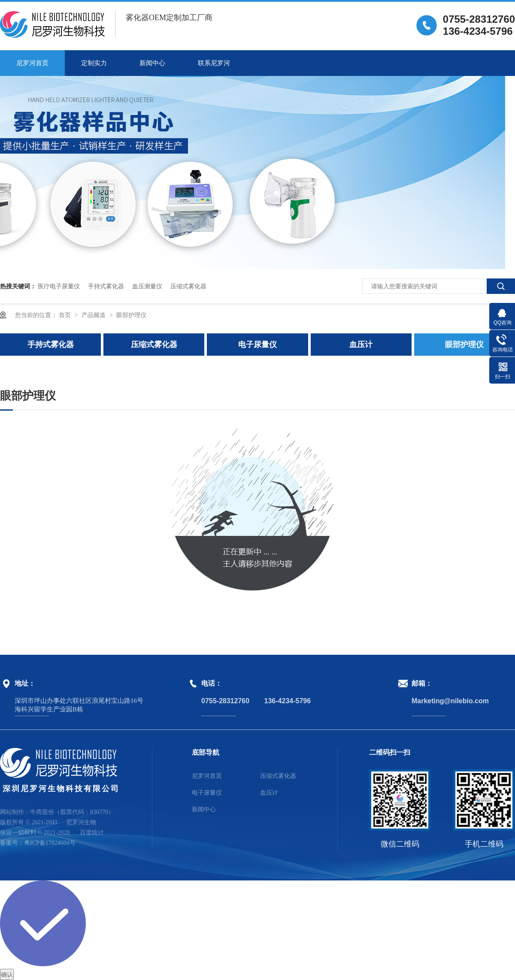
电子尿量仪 (257, 345)
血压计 (361, 345)
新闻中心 (152, 63)
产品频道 (94, 315)
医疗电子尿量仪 (59, 286)
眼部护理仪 (131, 315)
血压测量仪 (147, 286)
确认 (7, 974)
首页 (66, 315)
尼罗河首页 (32, 63)
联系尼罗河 (214, 63)
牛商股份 (42, 812)
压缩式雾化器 (188, 286)
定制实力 (94, 63)
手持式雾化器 (106, 286)
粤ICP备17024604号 (50, 843)
